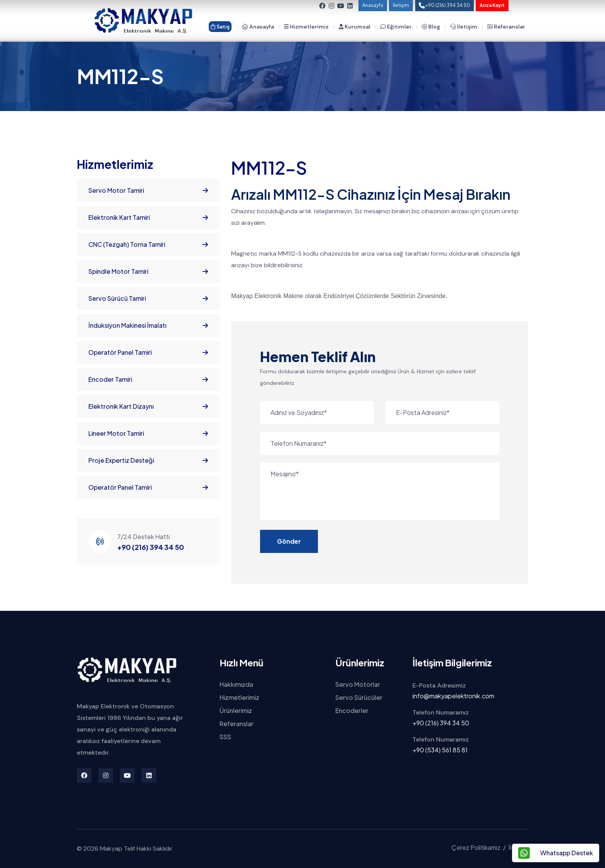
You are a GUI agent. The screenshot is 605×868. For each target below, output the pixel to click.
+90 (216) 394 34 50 (151, 547)
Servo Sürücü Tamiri (148, 298)
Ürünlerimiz (236, 710)
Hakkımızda (236, 684)
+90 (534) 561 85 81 (440, 750)
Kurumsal (355, 27)
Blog (431, 27)
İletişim (401, 5)
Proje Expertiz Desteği (148, 460)
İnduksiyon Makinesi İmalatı (148, 325)
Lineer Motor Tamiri (148, 433)
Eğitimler (396, 27)
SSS (225, 737)
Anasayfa (373, 5)
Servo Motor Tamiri (148, 190)
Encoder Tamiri (148, 379)
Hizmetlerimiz (306, 27)
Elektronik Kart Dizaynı (148, 406)
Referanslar (506, 27)
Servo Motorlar (358, 684)
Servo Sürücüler (359, 697)
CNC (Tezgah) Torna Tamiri (148, 244)
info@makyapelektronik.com (453, 696)
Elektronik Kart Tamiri (148, 217)
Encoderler (352, 710)
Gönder (289, 541)
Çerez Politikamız (476, 847)
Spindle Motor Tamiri (148, 271)
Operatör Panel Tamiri (148, 352)
